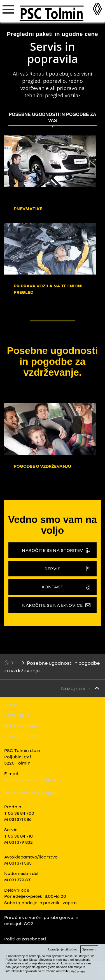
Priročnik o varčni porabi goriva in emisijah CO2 (41, 920)
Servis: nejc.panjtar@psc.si (33, 792)
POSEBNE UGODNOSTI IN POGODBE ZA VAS (52, 117)
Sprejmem (89, 949)
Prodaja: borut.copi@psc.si (33, 780)
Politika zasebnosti (25, 939)
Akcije (11, 705)
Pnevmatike (28, 208)
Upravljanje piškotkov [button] (63, 949)
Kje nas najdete (21, 736)
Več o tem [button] (78, 971)
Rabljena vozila (21, 726)
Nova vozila (17, 715)
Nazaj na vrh (76, 688)
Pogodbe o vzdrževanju (42, 466)
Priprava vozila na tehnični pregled (48, 289)
